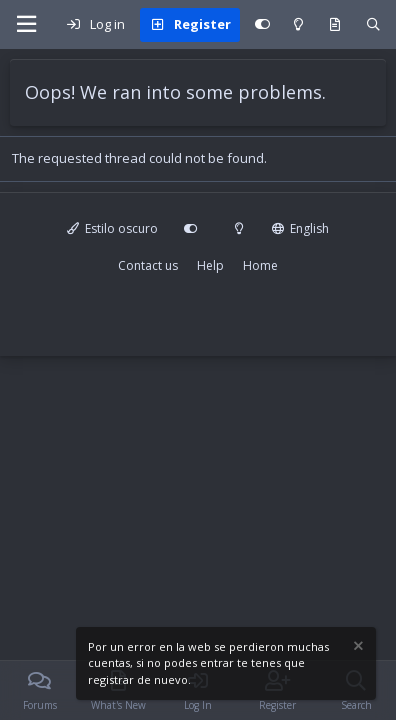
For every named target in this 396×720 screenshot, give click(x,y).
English (301, 228)
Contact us (148, 265)
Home (260, 265)
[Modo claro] (298, 25)
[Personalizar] (262, 25)
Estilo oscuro (113, 228)
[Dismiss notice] (357, 648)
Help (210, 265)
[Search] (373, 25)
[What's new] (335, 25)
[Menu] (26, 24)
